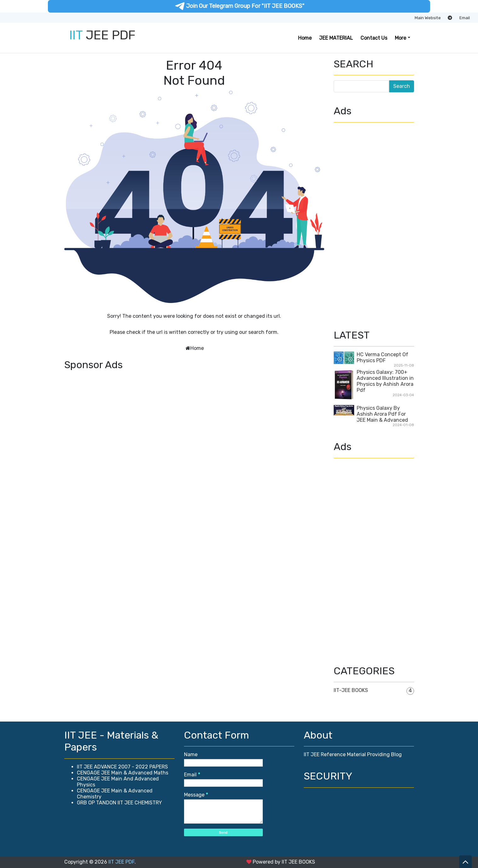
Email (465, 18)
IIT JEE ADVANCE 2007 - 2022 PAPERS (122, 767)
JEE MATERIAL (336, 38)
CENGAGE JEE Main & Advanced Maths (123, 773)
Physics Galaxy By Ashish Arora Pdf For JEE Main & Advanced (382, 414)
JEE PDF (102, 35)
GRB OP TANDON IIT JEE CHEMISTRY (119, 803)
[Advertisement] (194, 418)
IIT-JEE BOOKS (351, 690)
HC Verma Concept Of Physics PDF (383, 357)
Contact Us (374, 38)
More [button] (400, 38)
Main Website (428, 18)
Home (305, 38)
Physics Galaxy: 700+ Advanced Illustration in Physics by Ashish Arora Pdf (385, 381)
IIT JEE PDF (121, 862)
